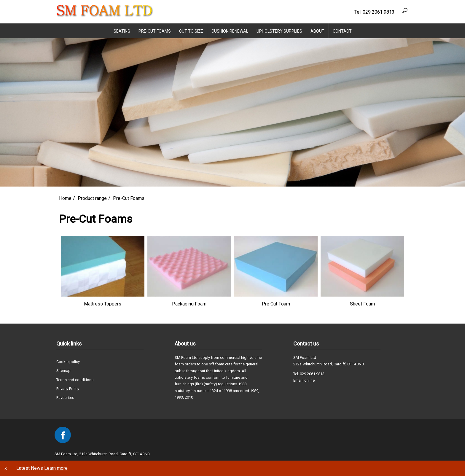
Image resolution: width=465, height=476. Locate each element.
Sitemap (63, 371)
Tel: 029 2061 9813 (374, 12)
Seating (122, 31)
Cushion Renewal (230, 31)
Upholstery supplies (279, 31)
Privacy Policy (68, 389)
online (309, 380)
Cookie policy (68, 362)
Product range (92, 198)
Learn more (56, 468)
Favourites (65, 398)
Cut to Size (191, 31)
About (317, 31)
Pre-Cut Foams (155, 31)
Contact (342, 31)
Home (65, 198)
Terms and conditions (75, 380)
